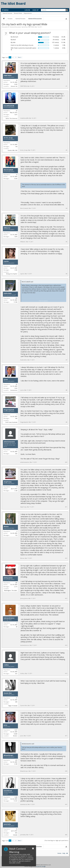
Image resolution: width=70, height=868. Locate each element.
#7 (66, 360)
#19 (66, 804)
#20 (66, 835)
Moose (6, 527)
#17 (66, 736)
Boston (15, 736)
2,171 (16, 587)
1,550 (16, 270)
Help (64, 853)
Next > (20, 57)
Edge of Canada (13, 706)
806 (16, 833)
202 (16, 454)
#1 (66, 86)
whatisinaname (9, 442)
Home (59, 853)
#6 (66, 274)
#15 (66, 673)
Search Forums (7, 13)
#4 (66, 208)
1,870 (16, 237)
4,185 (16, 179)
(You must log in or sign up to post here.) (56, 840)
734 (16, 147)
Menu (5, 10)
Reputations (28, 13)
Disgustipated (9, 410)
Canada (15, 835)
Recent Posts (18, 13)
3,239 (16, 84)
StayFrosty (8, 482)
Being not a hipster (12, 274)
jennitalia (7, 824)
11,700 (15, 302)
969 (16, 418)
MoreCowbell (8, 170)
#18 (66, 771)
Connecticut (14, 390)
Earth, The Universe (12, 118)
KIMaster (7, 228)
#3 (66, 150)
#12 (66, 558)
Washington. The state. (11, 590)
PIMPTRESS (31, 27)
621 (16, 674)
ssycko (6, 261)
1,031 (16, 115)
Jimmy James (8, 578)
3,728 (16, 764)
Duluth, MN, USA (13, 150)
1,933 (16, 388)
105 (16, 535)
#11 (66, 507)
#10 (66, 462)
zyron (6, 380)
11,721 (15, 801)
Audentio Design (41, 866)
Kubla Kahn (8, 293)
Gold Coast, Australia (11, 422)
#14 (66, 645)
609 (16, 702)
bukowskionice (9, 618)
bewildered (8, 791)
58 (17, 627)
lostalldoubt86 (9, 106)
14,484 (15, 734)
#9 (66, 422)
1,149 (16, 491)
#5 (66, 242)
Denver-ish (14, 86)
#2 (66, 118)
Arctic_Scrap (8, 138)
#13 (66, 598)
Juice (5, 725)
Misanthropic (9, 755)
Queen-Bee (8, 693)
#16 (66, 705)
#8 (66, 390)
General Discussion (15, 27)
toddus (6, 665)
